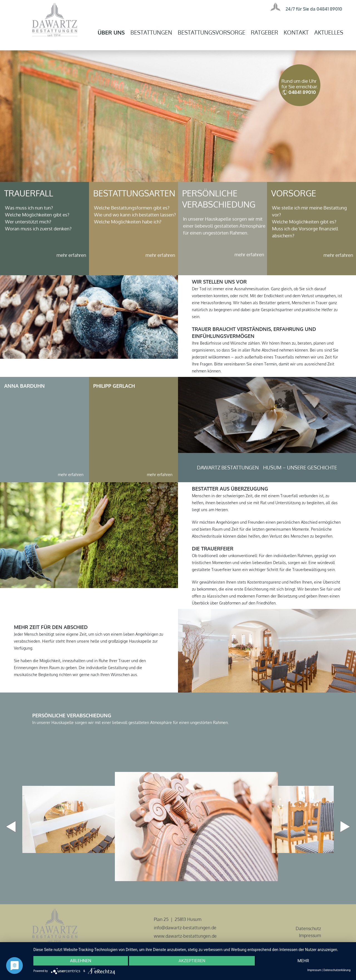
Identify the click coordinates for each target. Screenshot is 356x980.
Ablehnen (81, 961)
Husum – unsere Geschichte (300, 467)
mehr (303, 961)
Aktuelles (329, 32)
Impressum (310, 935)
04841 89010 (329, 9)
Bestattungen (151, 32)
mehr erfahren (71, 255)
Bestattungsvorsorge (212, 32)
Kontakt (296, 32)
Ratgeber (264, 32)
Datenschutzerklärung (337, 970)
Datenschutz (308, 928)
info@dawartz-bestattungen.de (185, 928)
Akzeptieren (192, 961)
